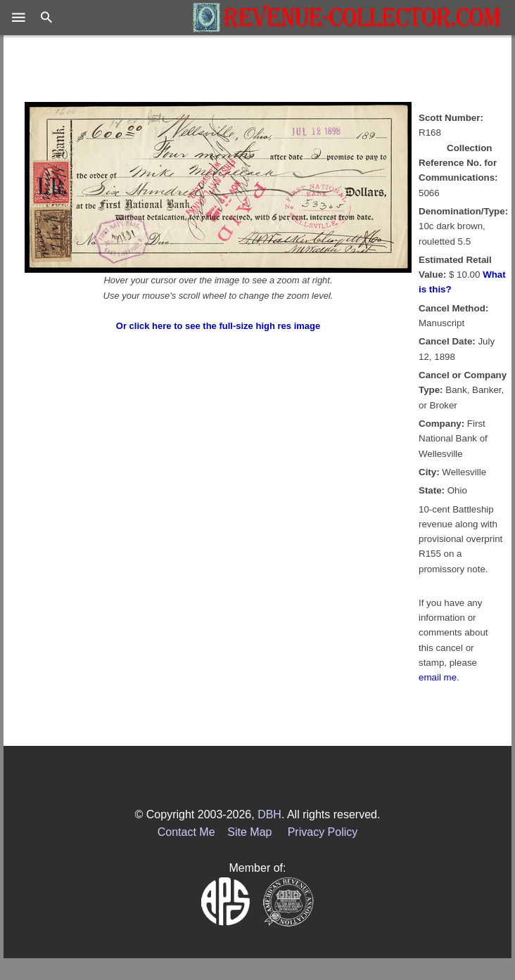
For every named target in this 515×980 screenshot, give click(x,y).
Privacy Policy (323, 832)
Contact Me (186, 832)
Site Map (249, 832)
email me (438, 677)
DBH (269, 814)
